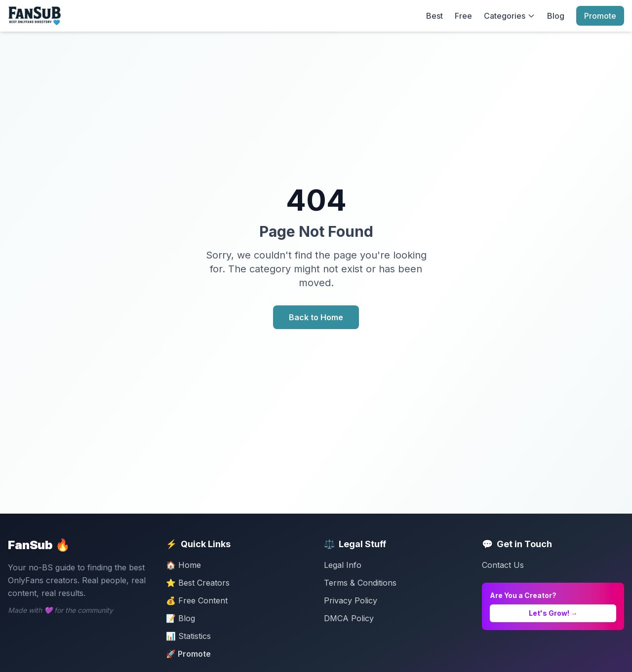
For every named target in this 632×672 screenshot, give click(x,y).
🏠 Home (183, 565)
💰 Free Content (197, 600)
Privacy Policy (351, 600)
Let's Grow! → (553, 613)
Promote (600, 16)
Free (463, 16)
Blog (556, 16)
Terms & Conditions (360, 583)
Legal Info (343, 565)
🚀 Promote (188, 654)
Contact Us (503, 565)
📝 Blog (180, 618)
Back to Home (316, 317)
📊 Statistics (188, 636)
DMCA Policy (349, 618)
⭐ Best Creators (198, 583)
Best (434, 16)
